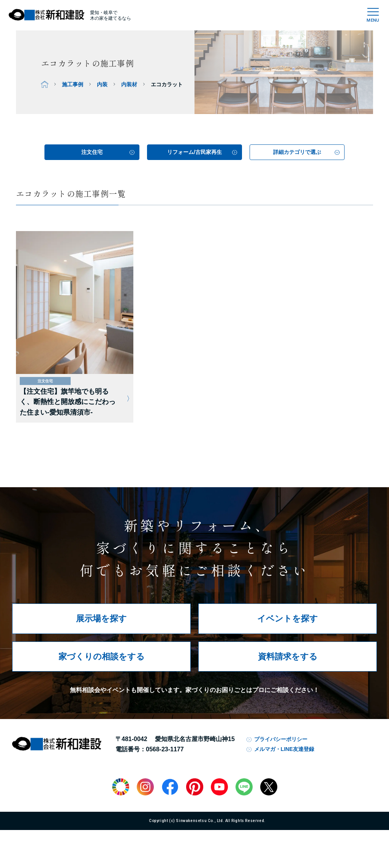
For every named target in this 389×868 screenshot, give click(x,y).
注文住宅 (92, 152)
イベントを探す (288, 619)
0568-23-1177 (165, 749)
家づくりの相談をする (102, 657)
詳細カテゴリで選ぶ (297, 152)
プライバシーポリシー (281, 739)
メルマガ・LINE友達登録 (284, 749)
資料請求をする (288, 657)
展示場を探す (101, 619)
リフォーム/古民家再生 (194, 152)
